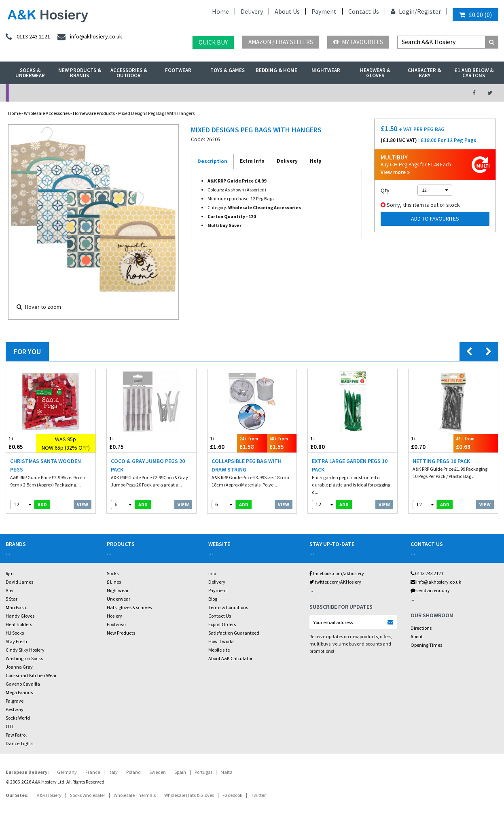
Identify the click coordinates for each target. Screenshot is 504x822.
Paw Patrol (16, 735)
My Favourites (358, 42)
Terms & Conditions (228, 607)
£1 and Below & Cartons (474, 73)
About (417, 636)
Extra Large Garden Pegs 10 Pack (350, 465)
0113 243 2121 (427, 573)
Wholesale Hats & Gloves (189, 795)
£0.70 (431, 443)
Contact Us (364, 11)
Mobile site (219, 650)
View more (395, 172)
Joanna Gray (19, 667)
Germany (67, 772)
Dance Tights (19, 743)
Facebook (232, 795)
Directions (421, 628)
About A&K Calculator (230, 658)
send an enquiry (430, 590)
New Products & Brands (80, 73)
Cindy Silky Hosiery (25, 650)
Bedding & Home (276, 70)
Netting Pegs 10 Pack (441, 461)
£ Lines (114, 582)
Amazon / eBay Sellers (281, 42)
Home (220, 11)
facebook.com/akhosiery (337, 573)
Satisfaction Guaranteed (234, 633)
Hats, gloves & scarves (129, 607)
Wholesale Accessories (47, 113)
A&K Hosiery (49, 795)
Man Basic (16, 607)
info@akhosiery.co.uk (436, 582)
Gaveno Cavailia (23, 684)
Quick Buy (213, 42)
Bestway (15, 709)
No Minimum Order (62, 93)
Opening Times (426, 645)
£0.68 (476, 443)
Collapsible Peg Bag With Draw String (247, 465)
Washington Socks (24, 658)
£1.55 (282, 443)
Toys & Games (228, 70)
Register (429, 11)
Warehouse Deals (289, 93)
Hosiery (114, 616)
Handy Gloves (20, 616)
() (475, 15)
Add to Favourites (435, 219)
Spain (180, 772)
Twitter (258, 795)
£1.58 (252, 443)
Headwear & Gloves (375, 73)
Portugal (203, 772)
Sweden (158, 772)
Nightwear (326, 70)
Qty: (386, 190)
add (42, 504)
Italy (113, 772)
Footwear (178, 70)
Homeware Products (94, 113)
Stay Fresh (16, 641)
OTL (10, 726)
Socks (113, 573)
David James (19, 582)
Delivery (252, 11)
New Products (121, 633)
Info (212, 573)
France (93, 772)
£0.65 (21, 443)
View (83, 504)
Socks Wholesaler (88, 795)
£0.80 (330, 443)
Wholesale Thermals (135, 795)
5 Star (12, 599)
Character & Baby (424, 73)
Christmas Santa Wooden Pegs (46, 465)
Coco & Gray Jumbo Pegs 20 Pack (148, 465)
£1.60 (222, 443)
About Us (287, 11)
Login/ (404, 11)
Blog (213, 599)
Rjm (10, 573)
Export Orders (222, 624)
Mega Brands (19, 692)
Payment (324, 11)
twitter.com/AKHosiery (335, 582)
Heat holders (19, 624)
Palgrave (15, 701)
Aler (10, 590)
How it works (221, 641)
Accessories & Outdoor (129, 73)
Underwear (119, 599)
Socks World (18, 718)
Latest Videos (402, 93)
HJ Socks (15, 633)
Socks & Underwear (30, 73)
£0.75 (129, 443)
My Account (176, 93)
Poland (133, 772)
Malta (227, 772)
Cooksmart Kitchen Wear (31, 675)
